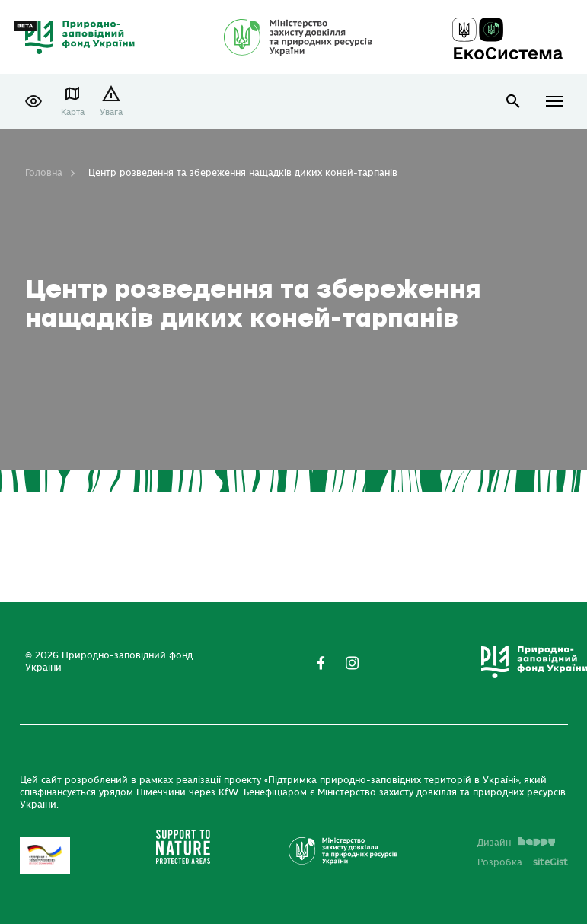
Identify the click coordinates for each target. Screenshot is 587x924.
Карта (73, 112)
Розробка (523, 862)
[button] (33, 101)
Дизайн (516, 843)
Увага (111, 112)
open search (514, 102)
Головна (44, 173)
